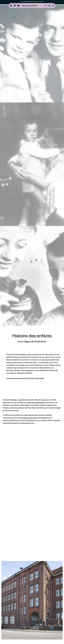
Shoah (14, 400)
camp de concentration (36, 402)
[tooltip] (11, 6)
